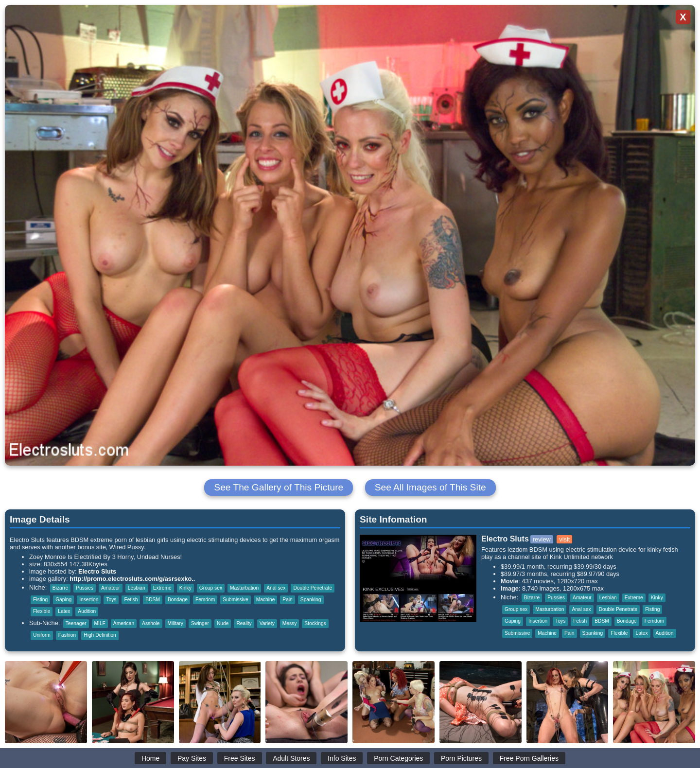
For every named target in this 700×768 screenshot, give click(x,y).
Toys (111, 600)
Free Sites (240, 758)
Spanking (311, 600)
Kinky (185, 588)
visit (564, 539)
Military (175, 623)
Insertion (89, 600)
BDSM (153, 600)
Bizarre (60, 588)
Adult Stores (291, 758)
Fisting (40, 600)
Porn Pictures (461, 758)
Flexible (42, 611)
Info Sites (342, 758)
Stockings (315, 623)
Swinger (200, 623)
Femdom (205, 600)
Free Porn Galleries (529, 758)
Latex (64, 611)
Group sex (211, 588)
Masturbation (244, 588)
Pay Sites (192, 758)
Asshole (151, 623)
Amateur (111, 588)
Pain (287, 600)
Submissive (235, 600)
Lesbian (137, 588)
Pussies (85, 588)
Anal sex (276, 588)
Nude (223, 623)
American (124, 623)
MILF (100, 623)
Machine (266, 600)
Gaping (63, 600)
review (542, 539)
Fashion (67, 635)
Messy (290, 623)
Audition (87, 611)
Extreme (162, 588)
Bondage (178, 600)
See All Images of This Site (430, 487)
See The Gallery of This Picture (279, 487)
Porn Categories (398, 758)
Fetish (131, 600)
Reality (244, 623)
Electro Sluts (97, 571)
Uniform (42, 635)
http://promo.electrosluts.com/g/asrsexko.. (132, 579)
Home (150, 758)
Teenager (76, 623)
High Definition (100, 635)
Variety (267, 623)
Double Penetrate (313, 588)
